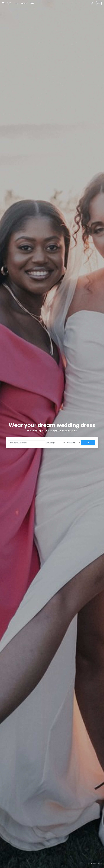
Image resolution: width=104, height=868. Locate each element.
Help (32, 3)
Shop (16, 3)
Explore (24, 3)
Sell (99, 3)
